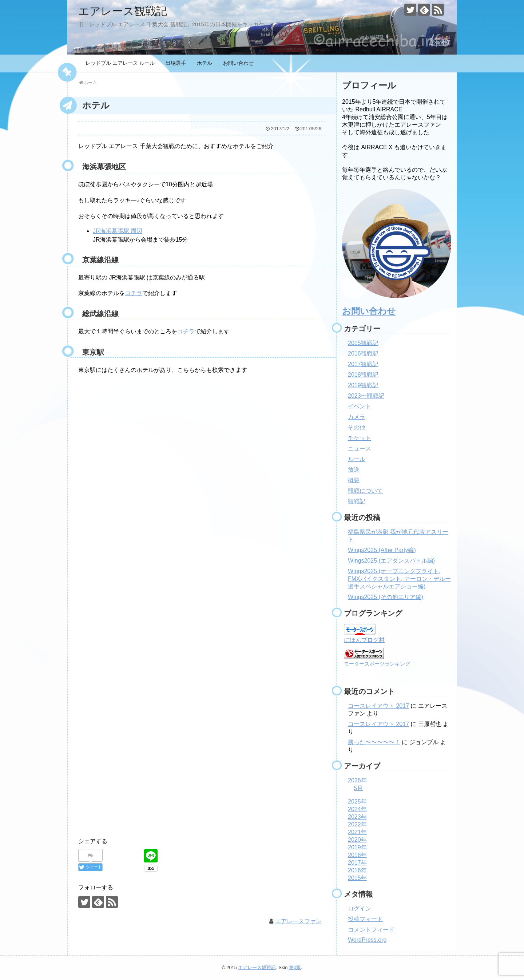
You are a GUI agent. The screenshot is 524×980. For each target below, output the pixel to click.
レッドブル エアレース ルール (120, 63)
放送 (354, 470)
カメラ (357, 417)
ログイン (360, 908)
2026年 (357, 780)
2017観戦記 (363, 364)
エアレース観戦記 (123, 11)
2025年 (357, 802)
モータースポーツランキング (377, 664)
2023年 (357, 817)
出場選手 (176, 63)
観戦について (365, 491)
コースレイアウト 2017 (378, 706)
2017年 (357, 863)
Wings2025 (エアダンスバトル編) (391, 561)
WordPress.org (367, 940)
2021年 (357, 832)
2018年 (357, 855)
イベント (360, 406)
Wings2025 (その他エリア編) (386, 597)
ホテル (205, 63)
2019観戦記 (363, 385)
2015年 (357, 878)
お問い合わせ (238, 63)
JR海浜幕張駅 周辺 (118, 231)
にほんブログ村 (364, 640)
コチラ (134, 293)
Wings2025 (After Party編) (382, 550)
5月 (358, 788)
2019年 (357, 847)
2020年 (357, 840)
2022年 (357, 824)
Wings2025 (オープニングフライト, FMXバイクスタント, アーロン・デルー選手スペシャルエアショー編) (399, 579)
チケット (360, 438)
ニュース (360, 449)
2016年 (357, 870)
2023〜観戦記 (366, 396)
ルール (357, 459)
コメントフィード (371, 930)
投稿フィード (365, 919)
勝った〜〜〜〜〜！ (374, 742)
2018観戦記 (363, 375)
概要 (354, 480)
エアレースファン (298, 921)
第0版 (295, 967)
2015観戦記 (363, 343)
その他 (357, 427)
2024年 (357, 809)
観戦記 (357, 501)
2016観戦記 (363, 354)
